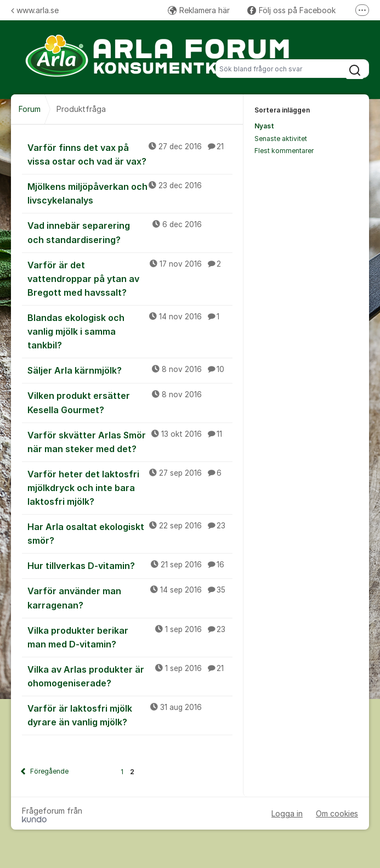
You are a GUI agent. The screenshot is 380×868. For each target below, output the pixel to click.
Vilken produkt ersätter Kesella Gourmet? (130, 402)
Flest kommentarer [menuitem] (284, 151)
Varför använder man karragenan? (130, 597)
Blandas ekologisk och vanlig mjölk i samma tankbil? (130, 331)
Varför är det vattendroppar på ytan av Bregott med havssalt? (130, 278)
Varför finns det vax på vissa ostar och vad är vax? (130, 154)
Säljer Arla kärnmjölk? (130, 370)
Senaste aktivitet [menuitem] (281, 139)
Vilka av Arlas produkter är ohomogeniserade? (130, 676)
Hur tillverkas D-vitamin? (130, 565)
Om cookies (337, 813)
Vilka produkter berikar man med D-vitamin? (130, 637)
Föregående (49, 771)
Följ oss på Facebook (291, 10)
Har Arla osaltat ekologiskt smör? (130, 533)
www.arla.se (35, 10)
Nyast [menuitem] (264, 126)
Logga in (287, 813)
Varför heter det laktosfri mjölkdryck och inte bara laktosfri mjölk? (130, 487)
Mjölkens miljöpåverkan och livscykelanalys (130, 193)
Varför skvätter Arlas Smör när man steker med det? (130, 441)
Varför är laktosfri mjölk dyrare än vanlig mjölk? (130, 715)
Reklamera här (199, 10)
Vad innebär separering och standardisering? (130, 232)
